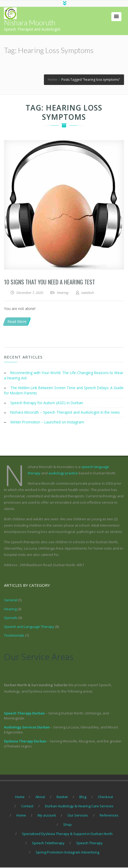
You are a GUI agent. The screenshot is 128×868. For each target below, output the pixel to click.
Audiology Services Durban (27, 728)
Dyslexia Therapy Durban (25, 742)
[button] (116, 18)
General (11, 601)
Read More (17, 323)
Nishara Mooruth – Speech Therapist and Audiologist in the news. (66, 413)
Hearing (63, 294)
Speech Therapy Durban (24, 714)
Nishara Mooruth (30, 24)
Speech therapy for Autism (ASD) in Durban (47, 404)
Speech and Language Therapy (29, 627)
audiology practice (63, 474)
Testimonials (14, 636)
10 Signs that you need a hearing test (49, 283)
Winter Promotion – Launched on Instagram (48, 423)
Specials (11, 618)
